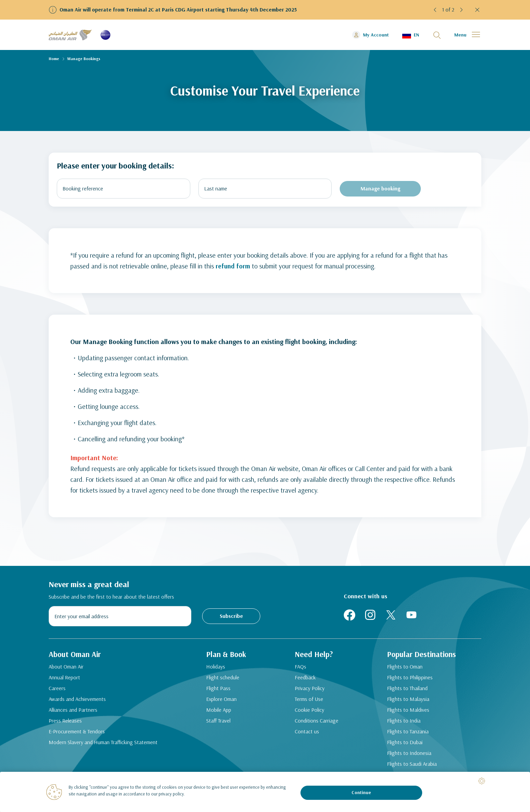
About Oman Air (66, 668)
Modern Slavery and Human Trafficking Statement (103, 744)
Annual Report (64, 679)
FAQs (303, 668)
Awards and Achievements (77, 701)
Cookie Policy (312, 711)
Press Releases (65, 722)
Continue (361, 792)
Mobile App (219, 711)
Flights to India (406, 722)
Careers (57, 690)
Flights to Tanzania (410, 733)
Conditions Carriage (319, 722)
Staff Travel (218, 722)
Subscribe (231, 616)
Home (54, 59)
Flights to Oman (407, 668)
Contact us (309, 733)
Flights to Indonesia (412, 755)
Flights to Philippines (412, 679)
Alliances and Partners (73, 711)
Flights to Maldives (411, 711)
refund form (233, 266)
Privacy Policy (312, 690)
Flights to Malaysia (411, 701)
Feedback (308, 679)
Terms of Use (311, 701)
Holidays (216, 668)
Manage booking (380, 188)
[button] (435, 10)
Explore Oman (221, 701)
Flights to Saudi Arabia (414, 765)
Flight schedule (223, 679)
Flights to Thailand (410, 690)
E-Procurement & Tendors (77, 733)
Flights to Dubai (407, 744)
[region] (265, 792)
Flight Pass (218, 690)
